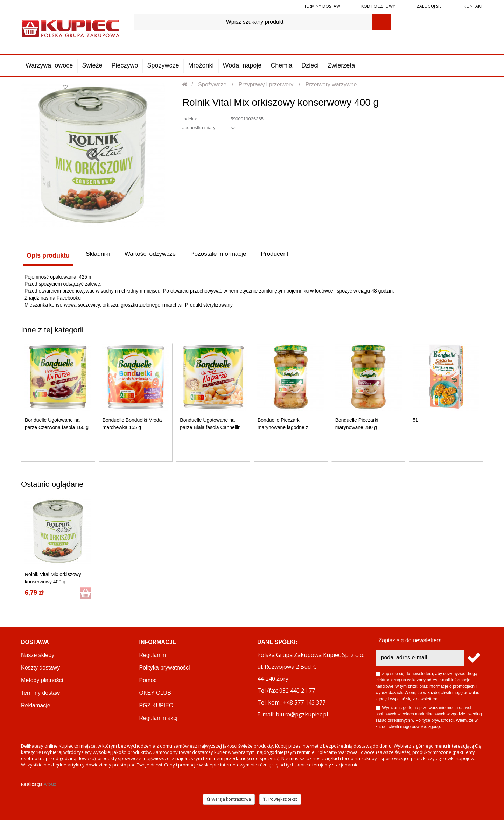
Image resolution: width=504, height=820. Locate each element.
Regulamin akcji (159, 717)
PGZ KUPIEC (156, 705)
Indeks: (190, 119)
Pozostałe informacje (228, 255)
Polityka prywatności (165, 667)
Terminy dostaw (322, 6)
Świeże (92, 65)
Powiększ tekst (280, 798)
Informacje (158, 641)
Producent (289, 255)
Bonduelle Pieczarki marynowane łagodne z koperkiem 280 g (283, 427)
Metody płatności (42, 679)
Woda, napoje (242, 65)
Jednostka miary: (199, 128)
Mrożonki (201, 65)
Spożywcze (163, 65)
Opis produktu (46, 255)
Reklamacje (36, 705)
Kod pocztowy (378, 6)
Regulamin (153, 654)
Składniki (98, 255)
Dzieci (310, 65)
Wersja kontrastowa (229, 798)
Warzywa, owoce (49, 65)
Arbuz (50, 783)
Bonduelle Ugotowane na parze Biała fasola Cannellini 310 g (211, 427)
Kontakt (473, 6)
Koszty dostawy (40, 667)
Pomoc (148, 679)
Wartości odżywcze (155, 255)
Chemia (281, 65)
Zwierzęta (341, 65)
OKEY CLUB (155, 692)
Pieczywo (125, 65)
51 (415, 419)
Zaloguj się (429, 6)
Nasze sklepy (38, 654)
